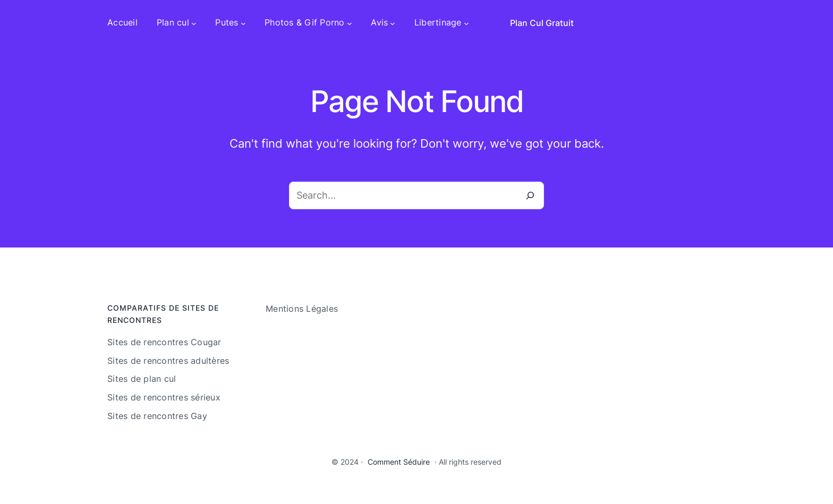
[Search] (530, 195)
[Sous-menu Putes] (243, 23)
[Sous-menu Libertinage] (466, 23)
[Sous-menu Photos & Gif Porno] (350, 23)
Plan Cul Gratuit (542, 23)
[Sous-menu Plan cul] (194, 23)
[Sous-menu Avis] (393, 23)
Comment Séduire (399, 462)
